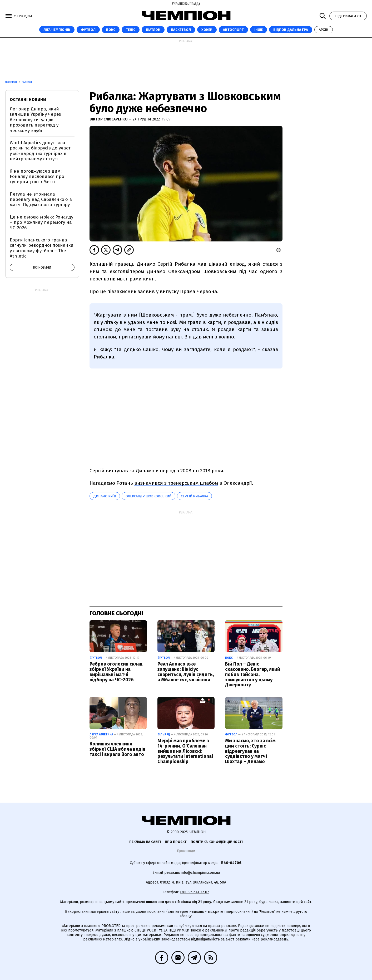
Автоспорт (233, 30)
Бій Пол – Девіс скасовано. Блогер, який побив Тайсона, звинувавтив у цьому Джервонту (253, 674)
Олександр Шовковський (148, 496)
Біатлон (153, 30)
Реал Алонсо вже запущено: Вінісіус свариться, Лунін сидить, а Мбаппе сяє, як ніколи (186, 672)
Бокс (111, 30)
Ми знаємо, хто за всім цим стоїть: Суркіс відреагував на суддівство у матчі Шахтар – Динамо (250, 751)
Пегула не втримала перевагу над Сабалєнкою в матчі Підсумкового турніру (41, 200)
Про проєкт (176, 842)
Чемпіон (11, 83)
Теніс (131, 30)
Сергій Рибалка (194, 496)
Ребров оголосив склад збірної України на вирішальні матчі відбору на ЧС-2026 (116, 672)
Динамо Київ (105, 496)
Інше (259, 30)
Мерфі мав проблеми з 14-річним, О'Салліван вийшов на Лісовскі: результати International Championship (185, 751)
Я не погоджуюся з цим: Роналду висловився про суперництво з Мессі (37, 177)
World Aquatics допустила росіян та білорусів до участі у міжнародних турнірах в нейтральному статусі (41, 151)
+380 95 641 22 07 (194, 892)
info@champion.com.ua (200, 873)
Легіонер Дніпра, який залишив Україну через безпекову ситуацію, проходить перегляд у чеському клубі (35, 120)
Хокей (207, 30)
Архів (324, 30)
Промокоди (186, 851)
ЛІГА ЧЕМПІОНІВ (57, 30)
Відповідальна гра (291, 30)
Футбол (88, 30)
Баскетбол (181, 30)
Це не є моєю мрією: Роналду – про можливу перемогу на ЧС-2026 (41, 222)
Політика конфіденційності (217, 842)
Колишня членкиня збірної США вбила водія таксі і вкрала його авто (117, 749)
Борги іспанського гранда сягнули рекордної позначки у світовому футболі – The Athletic (42, 248)
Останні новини (28, 100)
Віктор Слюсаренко (109, 119)
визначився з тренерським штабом (176, 483)
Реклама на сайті (145, 842)
